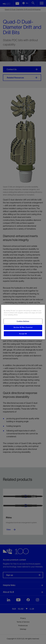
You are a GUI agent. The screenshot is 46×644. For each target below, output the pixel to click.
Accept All (23, 334)
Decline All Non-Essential (23, 327)
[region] (23, 322)
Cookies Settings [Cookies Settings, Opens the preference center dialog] (23, 321)
